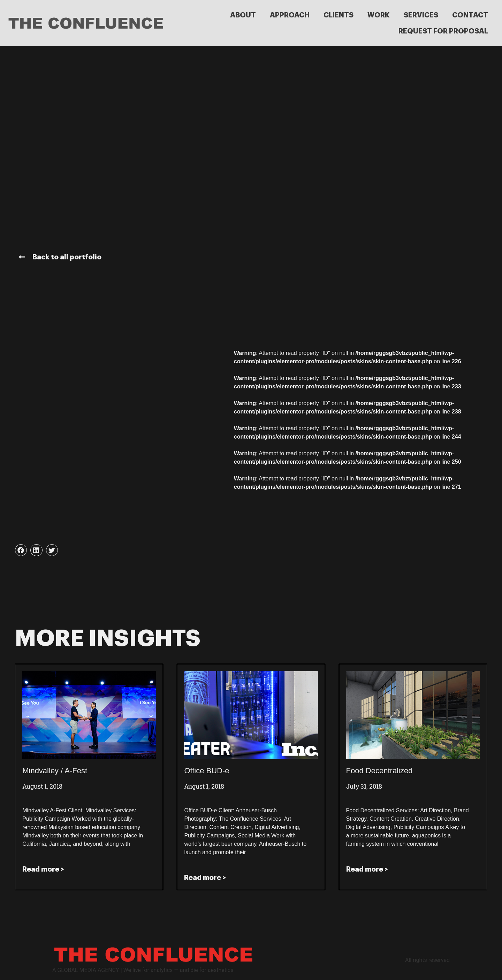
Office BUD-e (207, 771)
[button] (21, 550)
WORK (379, 15)
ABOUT (243, 15)
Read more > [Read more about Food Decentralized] (367, 869)
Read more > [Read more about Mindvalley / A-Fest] (43, 869)
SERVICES (421, 15)
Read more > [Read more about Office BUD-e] (205, 878)
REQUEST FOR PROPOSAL (443, 31)
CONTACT (470, 15)
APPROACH (290, 15)
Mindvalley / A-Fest (55, 771)
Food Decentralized (379, 771)
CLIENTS (339, 15)
